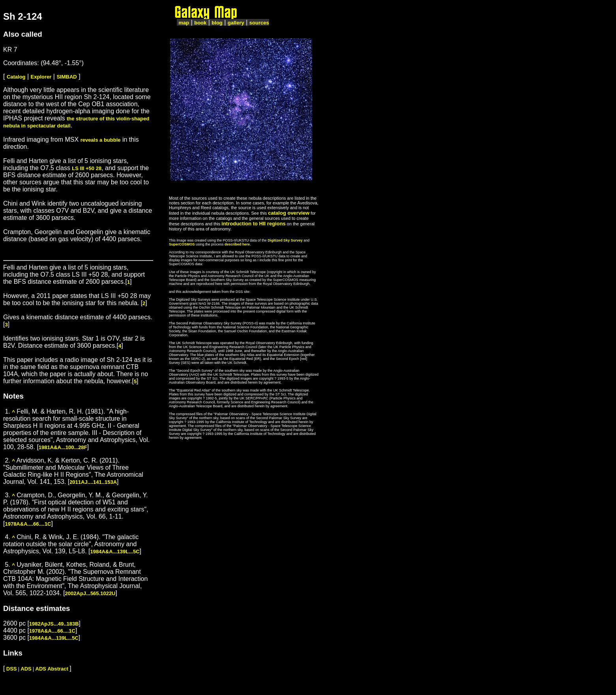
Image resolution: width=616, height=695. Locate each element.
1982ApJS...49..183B (54, 624)
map (184, 23)
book (200, 23)
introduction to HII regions (254, 224)
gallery (236, 23)
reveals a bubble (101, 140)
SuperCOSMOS (182, 244)
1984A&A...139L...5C (115, 552)
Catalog (16, 77)
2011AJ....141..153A (93, 482)
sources (259, 23)
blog (217, 23)
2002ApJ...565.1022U (90, 593)
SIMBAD (66, 77)
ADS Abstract (52, 669)
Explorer (41, 77)
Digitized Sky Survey (285, 240)
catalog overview (289, 213)
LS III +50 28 (87, 168)
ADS (26, 669)
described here (237, 244)
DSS (12, 669)
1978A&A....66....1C (28, 524)
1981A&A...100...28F (63, 447)
